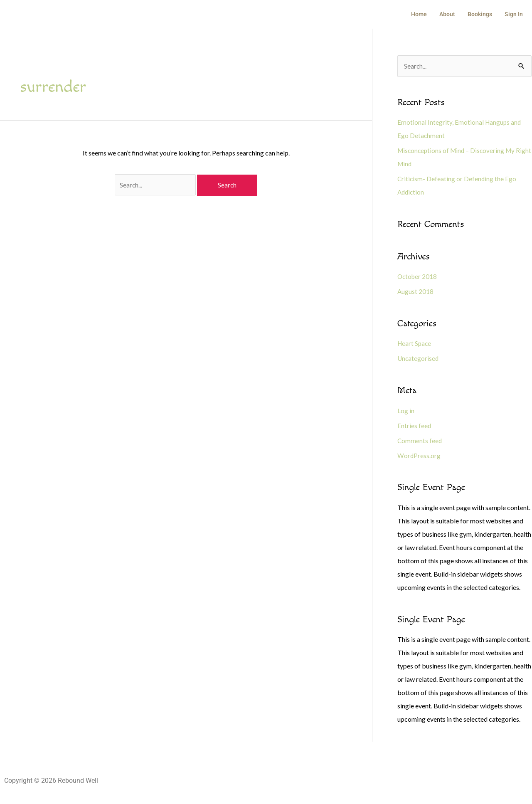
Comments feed (420, 441)
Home (425, 15)
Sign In (515, 15)
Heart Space (415, 344)
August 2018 (416, 292)
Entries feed (414, 426)
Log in (406, 411)
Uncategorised (419, 359)
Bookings (482, 15)
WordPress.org (419, 456)
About (451, 15)
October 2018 (418, 277)
